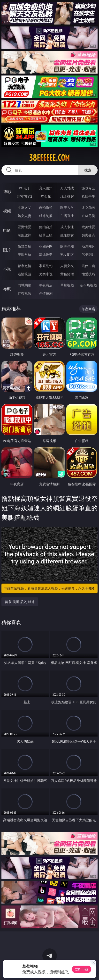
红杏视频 (24, 293)
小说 (7, 269)
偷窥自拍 (24, 246)
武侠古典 (88, 266)
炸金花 (46, 196)
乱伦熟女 (67, 235)
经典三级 (46, 235)
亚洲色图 (46, 246)
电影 (7, 230)
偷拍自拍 (46, 227)
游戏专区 (88, 188)
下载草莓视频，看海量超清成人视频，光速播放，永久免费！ (49, 588)
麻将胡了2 (24, 196)
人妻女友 (67, 266)
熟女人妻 (24, 216)
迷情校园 (24, 274)
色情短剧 (46, 293)
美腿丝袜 (24, 255)
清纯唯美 (46, 255)
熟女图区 (67, 255)
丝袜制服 (46, 216)
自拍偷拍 (46, 207)
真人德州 (46, 188)
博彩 (7, 192)
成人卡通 (67, 227)
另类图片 (88, 255)
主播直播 (67, 216)
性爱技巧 (88, 274)
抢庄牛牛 (88, 196)
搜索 (88, 170)
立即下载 (82, 969)
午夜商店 (46, 285)
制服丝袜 (24, 235)
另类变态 (88, 235)
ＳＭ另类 (88, 216)
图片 (7, 250)
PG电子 (25, 188)
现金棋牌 (67, 196)
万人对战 (67, 188)
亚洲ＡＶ (24, 207)
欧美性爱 (88, 227)
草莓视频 (67, 285)
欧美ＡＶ (67, 207)
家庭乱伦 (46, 266)
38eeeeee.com (49, 158)
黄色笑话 (67, 274)
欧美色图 (67, 246)
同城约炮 (24, 285)
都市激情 (24, 266)
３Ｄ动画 (88, 207)
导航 (7, 289)
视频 (7, 211)
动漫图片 (88, 246)
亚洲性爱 (24, 227)
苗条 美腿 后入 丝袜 (20, 602)
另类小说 (46, 274)
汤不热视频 (88, 285)
